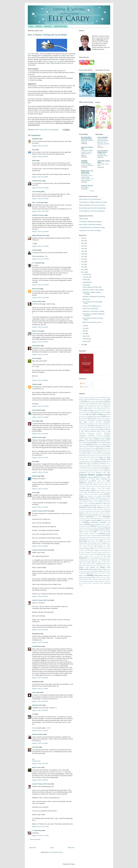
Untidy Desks (82, 564)
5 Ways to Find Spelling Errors (91, 306)
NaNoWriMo (83, 507)
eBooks (104, 446)
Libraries (81, 492)
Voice (104, 564)
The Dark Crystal (83, 551)
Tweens (104, 560)
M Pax (34, 493)
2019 (83, 251)
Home (31, 26)
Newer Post (33, 848)
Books (104, 416)
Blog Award (82, 414)
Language (82, 490)
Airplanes (97, 399)
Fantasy (100, 452)
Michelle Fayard (37, 437)
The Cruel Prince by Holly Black (102, 549)
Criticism (102, 439)
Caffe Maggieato (99, 420)
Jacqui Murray (97, 483)
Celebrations (82, 424)
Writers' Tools (83, 576)
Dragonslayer (86, 446)
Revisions (102, 530)
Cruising (86, 441)
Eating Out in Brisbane (95, 446)
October (85, 280)
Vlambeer (93, 564)
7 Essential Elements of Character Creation (92, 227)
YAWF (90, 583)
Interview (96, 477)
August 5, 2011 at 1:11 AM (40, 731)
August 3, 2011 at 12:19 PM (40, 298)
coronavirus (94, 437)
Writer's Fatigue (106, 573)
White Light (93, 566)
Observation (100, 509)
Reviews (97, 530)
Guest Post (83, 463)
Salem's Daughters (84, 534)
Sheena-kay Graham (105, 537)
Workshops (100, 571)
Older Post (71, 848)
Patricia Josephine (94, 515)
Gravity (109, 461)
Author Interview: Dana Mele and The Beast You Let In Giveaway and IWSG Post (103, 142)
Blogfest (95, 414)
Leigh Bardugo (100, 490)
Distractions (90, 444)
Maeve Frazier (37, 767)
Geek (109, 458)
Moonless (93, 504)
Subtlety (90, 543)
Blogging (100, 414)
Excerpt (98, 450)
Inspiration (83, 477)
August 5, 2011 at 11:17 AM (40, 827)
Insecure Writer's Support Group (103, 152)
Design (99, 443)
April (84, 333)
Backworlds (91, 407)
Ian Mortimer (85, 471)
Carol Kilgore (107, 420)
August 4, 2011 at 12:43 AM (40, 417)
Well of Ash (83, 566)
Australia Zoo (94, 405)
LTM (33, 714)
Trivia (96, 560)
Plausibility (105, 521)
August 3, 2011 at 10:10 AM (40, 188)
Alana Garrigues (103, 399)
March (85, 336)
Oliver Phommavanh (96, 511)
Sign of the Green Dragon (93, 539)
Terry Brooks (107, 547)
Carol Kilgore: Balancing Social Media (90, 222)
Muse (91, 506)
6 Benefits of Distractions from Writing (94, 297)
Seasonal (99, 536)
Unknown (35, 384)
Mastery (87, 500)
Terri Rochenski (98, 547)
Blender (108, 412)
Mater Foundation (94, 500)
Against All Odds (83, 399)
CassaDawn (99, 422)
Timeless (96, 558)
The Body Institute (89, 549)
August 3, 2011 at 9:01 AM (40, 146)
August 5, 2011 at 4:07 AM (40, 763)
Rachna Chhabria (38, 734)
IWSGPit (94, 481)
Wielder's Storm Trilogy (60, 26)
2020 (83, 249)
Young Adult (107, 583)
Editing (108, 446)
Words (95, 571)
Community (107, 433)
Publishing (87, 524)
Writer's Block (90, 573)
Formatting (92, 456)
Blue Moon (82, 416)
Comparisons (83, 435)
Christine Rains (37, 181)
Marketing (82, 500)
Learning (93, 490)
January (85, 341)
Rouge (91, 532)
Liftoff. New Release (90, 492)
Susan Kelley (87, 545)
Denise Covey (87, 443)
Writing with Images (103, 581)
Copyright (89, 437)
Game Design (90, 458)
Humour (106, 469)
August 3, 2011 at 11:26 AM (40, 232)
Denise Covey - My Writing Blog (87, 171)
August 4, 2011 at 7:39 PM (40, 689)
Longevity (86, 494)
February (86, 339)
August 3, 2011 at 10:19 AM (40, 211)
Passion (81, 515)
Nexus (104, 507)
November (86, 277)
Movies (87, 505)
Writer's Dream (98, 573)
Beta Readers (97, 411)
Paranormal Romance (105, 513)
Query (93, 524)
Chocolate (85, 428)
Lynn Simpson (88, 496)
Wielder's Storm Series (86, 569)
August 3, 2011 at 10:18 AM (40, 199)
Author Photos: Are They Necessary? (90, 199)
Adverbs (108, 398)
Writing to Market (94, 581)
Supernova (99, 543)
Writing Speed (86, 581)
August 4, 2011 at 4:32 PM (40, 678)
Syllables (95, 545)
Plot (109, 521)
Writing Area (107, 576)
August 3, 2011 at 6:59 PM (40, 380)
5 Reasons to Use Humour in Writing (90, 230)
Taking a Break (84, 219)
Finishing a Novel (100, 454)
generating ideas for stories (87, 459)
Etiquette (93, 450)
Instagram (90, 477)
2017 (83, 256)
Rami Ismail (82, 526)
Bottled (109, 416)
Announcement (100, 401)
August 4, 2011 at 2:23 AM (40, 472)
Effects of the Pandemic (85, 448)
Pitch (95, 519)
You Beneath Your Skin (97, 583)
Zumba (81, 585)
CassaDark (91, 422)
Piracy (92, 519)
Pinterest (88, 519)
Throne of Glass (95, 556)
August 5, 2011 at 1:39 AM (40, 743)
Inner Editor (107, 473)
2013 (83, 267)
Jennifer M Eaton (103, 485)
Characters (91, 426)
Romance (86, 532)
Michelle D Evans (93, 502)
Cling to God (48, 26)
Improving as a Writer (98, 471)
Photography (106, 517)
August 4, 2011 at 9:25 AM (40, 630)
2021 (83, 246)
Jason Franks (104, 483)
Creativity (96, 439)
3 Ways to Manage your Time (51, 61)
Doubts (96, 445)
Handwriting (95, 465)
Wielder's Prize (105, 567)
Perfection (82, 517)
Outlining (81, 513)
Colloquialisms (91, 433)
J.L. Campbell (36, 263)
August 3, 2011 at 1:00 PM (40, 327)
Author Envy (100, 405)
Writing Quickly (103, 579)
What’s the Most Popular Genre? (92, 322)
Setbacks (94, 537)
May (84, 331)
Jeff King (35, 250)
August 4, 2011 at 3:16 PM (40, 642)
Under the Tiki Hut (87, 186)
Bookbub (99, 416)
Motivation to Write (101, 504)
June (84, 328)
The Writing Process (100, 554)
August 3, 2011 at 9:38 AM (40, 177)
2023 (83, 241)
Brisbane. (108, 418)
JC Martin (86, 485)
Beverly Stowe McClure (85, 412)
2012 (83, 270)
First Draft (108, 454)
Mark (34, 461)
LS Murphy (101, 494)
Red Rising (91, 528)
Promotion (103, 522)
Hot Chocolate (93, 467)
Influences (99, 473)
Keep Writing (102, 487)
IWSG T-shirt (87, 481)
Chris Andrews (91, 428)
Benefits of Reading (88, 411)
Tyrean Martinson (92, 562)
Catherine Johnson (38, 215)
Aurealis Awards (86, 405)
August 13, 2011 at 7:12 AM (40, 836)
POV (80, 522)
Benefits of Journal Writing (95, 409)
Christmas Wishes (86, 429)
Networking (90, 507)
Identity (90, 471)
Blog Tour (88, 414)
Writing (90, 575)
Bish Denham (95, 412)
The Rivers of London (96, 552)
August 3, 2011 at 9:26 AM (40, 157)
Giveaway (103, 459)
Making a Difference (90, 498)
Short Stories (83, 539)
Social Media (83, 541)
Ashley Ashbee (37, 301)
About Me (39, 26)
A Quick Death (99, 398)
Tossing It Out (36, 761)
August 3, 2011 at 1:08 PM (40, 342)
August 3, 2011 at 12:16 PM (40, 285)
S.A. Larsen (100, 532)
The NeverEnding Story (104, 551)
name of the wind (102, 506)
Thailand (81, 549)
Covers (81, 439)
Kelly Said (108, 487)
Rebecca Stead (104, 526)
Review (92, 530)
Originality (108, 511)
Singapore (101, 539)
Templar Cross (102, 545)
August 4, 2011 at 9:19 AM (40, 596)
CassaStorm (107, 422)
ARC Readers (99, 403)
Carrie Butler (36, 346)
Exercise (102, 450)
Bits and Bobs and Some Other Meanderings (92, 208)
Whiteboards (99, 566)
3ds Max (93, 398)
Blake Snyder (102, 412)
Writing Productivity (93, 579)
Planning (93, 521)
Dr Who (100, 445)
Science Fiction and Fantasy (90, 536)
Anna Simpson (91, 401)
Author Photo (107, 405)
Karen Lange (95, 487)
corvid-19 (100, 437)
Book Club (87, 416)
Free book (103, 456)
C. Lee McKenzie (90, 420)
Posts (83, 383)
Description (94, 443)
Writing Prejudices (84, 579)
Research (107, 528)
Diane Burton (82, 445)
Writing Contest (91, 578)
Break (89, 418)
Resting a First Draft (84, 530)
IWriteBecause (103, 477)
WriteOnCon (86, 299)
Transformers (87, 560)
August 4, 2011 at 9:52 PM (40, 710)
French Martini (83, 458)
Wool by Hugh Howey (84, 571)
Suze (34, 150)
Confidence (107, 435)
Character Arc (107, 424)
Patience (86, 515)
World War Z (107, 571)
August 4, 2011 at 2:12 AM (40, 458)
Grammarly (103, 461)
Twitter (108, 560)
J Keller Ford (100, 481)
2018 (83, 254)
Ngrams (108, 507)
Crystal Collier (92, 441)
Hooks (88, 467)
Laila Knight (36, 692)
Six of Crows (107, 539)
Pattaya (108, 515)
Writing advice (99, 575)
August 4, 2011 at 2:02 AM (40, 434)
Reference (96, 528)
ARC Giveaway (90, 403)
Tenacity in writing (88, 547)
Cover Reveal (106, 437)
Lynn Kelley (31, 54)
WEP (88, 566)
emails (104, 448)
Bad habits (97, 407)
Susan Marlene (37, 410)
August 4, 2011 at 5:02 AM (40, 489)
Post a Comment (35, 839)
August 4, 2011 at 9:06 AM (40, 546)
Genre (97, 459)
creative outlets (88, 439)
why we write (107, 566)
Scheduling (102, 534)
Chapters (100, 424)
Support (105, 543)
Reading (93, 526)
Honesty (84, 467)
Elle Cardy (99, 448)
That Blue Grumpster (85, 161)
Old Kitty (35, 358)
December (86, 274)
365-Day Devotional (84, 398)
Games (101, 458)
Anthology (107, 401)
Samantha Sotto (37, 705)
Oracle (103, 511)
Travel (93, 560)
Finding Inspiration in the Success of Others (92, 205)
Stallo (89, 541)
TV (101, 560)
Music (95, 506)
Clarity (92, 429)
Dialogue (108, 443)
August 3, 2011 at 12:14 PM (40, 259)
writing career (83, 578)
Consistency (82, 437)
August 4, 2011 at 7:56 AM (40, 507)
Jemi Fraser (94, 485)
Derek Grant (36, 289)
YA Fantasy (85, 583)
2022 (83, 243)
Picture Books (82, 519)
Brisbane (94, 418)
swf (92, 545)
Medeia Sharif (102, 500)
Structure (82, 543)
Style (86, 543)
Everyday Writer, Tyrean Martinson (87, 138)
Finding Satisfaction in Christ (89, 454)
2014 (83, 264)
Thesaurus (86, 556)
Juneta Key (88, 487)
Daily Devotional (101, 441)
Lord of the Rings (93, 494)
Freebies (108, 456)
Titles (100, 558)
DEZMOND (36, 139)
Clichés (97, 429)
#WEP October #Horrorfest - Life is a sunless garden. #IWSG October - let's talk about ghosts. (87, 177)
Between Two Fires (106, 411)
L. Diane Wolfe (100, 488)
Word (92, 571)
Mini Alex (108, 502)
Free (100, 456)
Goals (108, 459)
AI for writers (91, 399)
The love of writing (93, 551)
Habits (90, 465)
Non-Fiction (82, 509)
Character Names (83, 426)
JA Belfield (89, 483)
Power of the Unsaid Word (90, 309)
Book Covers (93, 416)
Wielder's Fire (94, 567)
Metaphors (85, 502)
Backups (86, 407)
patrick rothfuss (103, 515)
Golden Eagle (36, 476)
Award (81, 407)
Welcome (108, 564)
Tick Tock (103, 556)
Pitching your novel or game (104, 519)
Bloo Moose (107, 414)
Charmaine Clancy (100, 426)
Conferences (99, 435)
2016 (83, 259)
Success (94, 543)
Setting (98, 537)
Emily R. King (36, 331)
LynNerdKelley (37, 646)
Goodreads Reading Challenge (86, 461)
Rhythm (81, 532)
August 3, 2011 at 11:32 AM (40, 246)
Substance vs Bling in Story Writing (93, 290)
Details (103, 443)
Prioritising (86, 522)
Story (101, 541)
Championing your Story (92, 424)
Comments (84, 387)
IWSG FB (88, 479)
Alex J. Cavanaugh (38, 202)
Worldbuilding (82, 573)
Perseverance (90, 517)
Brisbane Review (101, 418)
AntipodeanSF (82, 403)
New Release (98, 507)
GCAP (105, 458)
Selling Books (82, 537)
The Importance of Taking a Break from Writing (93, 202)
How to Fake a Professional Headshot (90, 225)
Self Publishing (106, 536)
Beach (102, 407)
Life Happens (85, 187)
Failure (89, 452)
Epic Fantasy (87, 450)
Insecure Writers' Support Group (95, 475)
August (85, 285)
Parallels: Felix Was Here (92, 513)
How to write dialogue (92, 469)
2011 (83, 272)
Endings (81, 450)
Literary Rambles (103, 137)
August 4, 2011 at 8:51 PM (40, 701)
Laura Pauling (37, 192)
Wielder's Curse (84, 567)
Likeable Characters (101, 492)
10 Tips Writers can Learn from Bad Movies (92, 211)
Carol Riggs (36, 421)
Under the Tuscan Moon (104, 562)
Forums (96, 456)
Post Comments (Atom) (56, 852)
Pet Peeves (98, 517)
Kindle (84, 488)
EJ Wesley (93, 448)
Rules (95, 532)
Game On (96, 458)
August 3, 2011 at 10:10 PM (40, 406)
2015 (83, 262)
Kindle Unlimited (91, 488)
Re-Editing (88, 526)
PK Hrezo (82, 521)
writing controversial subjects (103, 578)
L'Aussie (108, 488)
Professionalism (94, 522)
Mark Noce (99, 498)
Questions (98, 524)
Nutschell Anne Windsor (91, 509)
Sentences (89, 537)
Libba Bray (107, 490)
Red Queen (85, 528)
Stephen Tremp (95, 541)
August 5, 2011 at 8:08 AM (40, 780)
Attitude (105, 403)
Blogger (72, 864)
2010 (83, 345)
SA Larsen (107, 532)
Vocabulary (99, 564)
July (84, 326)
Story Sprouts (107, 541)
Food (87, 456)
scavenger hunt (93, 534)
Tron (99, 560)
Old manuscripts (87, 511)
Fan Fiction (94, 452)
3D (90, 398)
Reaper (98, 526)
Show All (92, 191)
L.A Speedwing (37, 830)
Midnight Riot (102, 502)
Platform (99, 520)
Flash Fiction (82, 456)
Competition (91, 435)
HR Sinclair (101, 469)
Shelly (34, 161)
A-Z (104, 397)
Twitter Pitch (83, 562)
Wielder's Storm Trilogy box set (102, 569)
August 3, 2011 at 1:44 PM (40, 354)
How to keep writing (102, 467)
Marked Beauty (106, 498)
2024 (83, 238)
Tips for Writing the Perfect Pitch (92, 287)
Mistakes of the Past (84, 504)
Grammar (97, 461)
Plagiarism (88, 521)
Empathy (108, 448)
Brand (85, 418)
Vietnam (88, 564)
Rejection (102, 528)
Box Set (81, 418)
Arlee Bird (35, 747)
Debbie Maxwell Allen (39, 235)
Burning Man (82, 420)
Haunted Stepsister (103, 465)
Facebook (84, 452)
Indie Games (91, 473)
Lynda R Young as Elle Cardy (41, 511)
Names (109, 506)
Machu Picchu (102, 496)
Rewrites (108, 530)
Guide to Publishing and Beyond (96, 463)
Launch (87, 490)
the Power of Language (85, 552)
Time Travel (90, 558)
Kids (80, 488)
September (86, 282)
